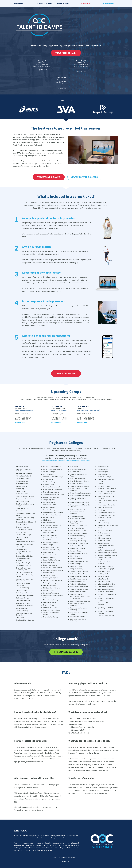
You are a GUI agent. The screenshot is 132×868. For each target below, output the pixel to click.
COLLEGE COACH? (108, 3)
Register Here (56, 422)
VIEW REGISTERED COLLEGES (84, 177)
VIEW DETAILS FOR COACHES (66, 652)
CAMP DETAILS (18, 3)
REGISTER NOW (85, 3)
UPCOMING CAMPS (64, 3)
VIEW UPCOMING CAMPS (66, 53)
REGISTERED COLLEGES (44, 3)
